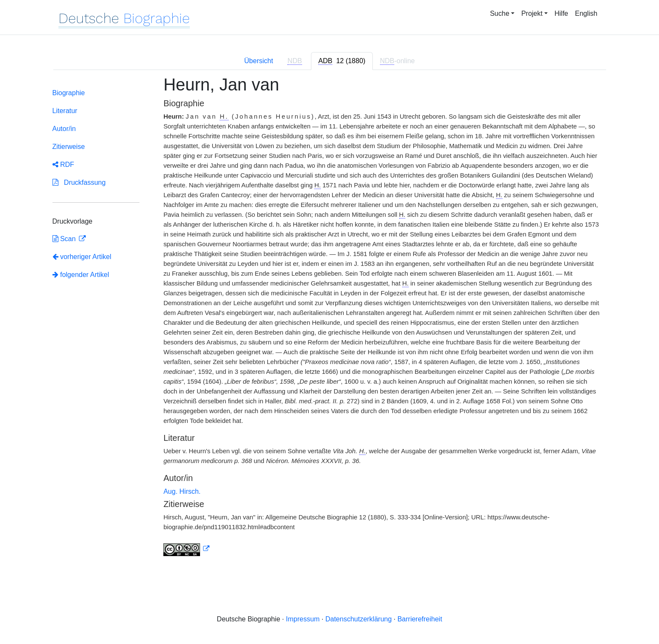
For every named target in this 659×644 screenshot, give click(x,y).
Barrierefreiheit (420, 619)
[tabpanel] (330, 321)
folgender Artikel (81, 275)
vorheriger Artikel (82, 257)
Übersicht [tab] (259, 61)
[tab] (342, 61)
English (586, 13)
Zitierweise (69, 147)
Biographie (69, 93)
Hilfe (561, 13)
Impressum (303, 619)
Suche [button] (500, 13)
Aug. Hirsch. (182, 491)
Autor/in (64, 129)
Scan (65, 239)
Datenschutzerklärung (359, 619)
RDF (63, 165)
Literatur (65, 111)
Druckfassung (79, 182)
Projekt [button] (532, 13)
